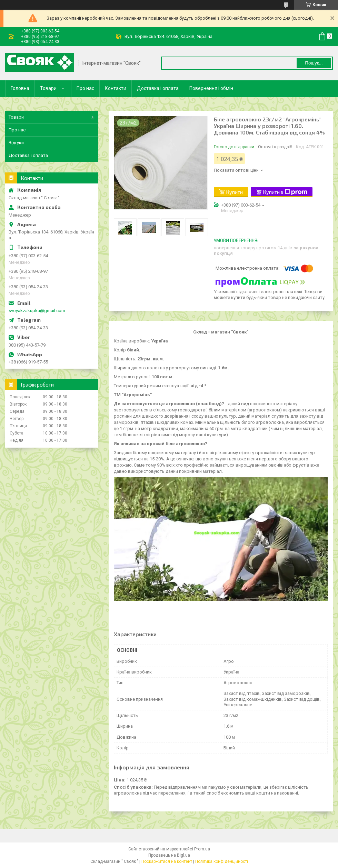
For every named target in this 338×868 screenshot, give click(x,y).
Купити (235, 192)
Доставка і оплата (158, 88)
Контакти (116, 88)
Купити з (285, 192)
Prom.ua (202, 849)
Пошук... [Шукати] (314, 63)
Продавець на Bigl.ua (169, 855)
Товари (48, 88)
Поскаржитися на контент (167, 861)
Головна (20, 88)
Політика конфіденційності (222, 861)
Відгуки (16, 143)
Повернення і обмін (211, 88)
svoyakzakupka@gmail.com (37, 311)
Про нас (85, 88)
